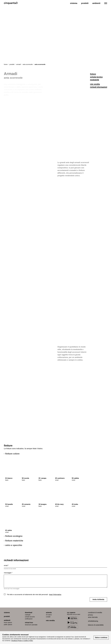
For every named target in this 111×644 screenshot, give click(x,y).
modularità (95, 80)
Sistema (74, 3)
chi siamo (49, 615)
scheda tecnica (96, 77)
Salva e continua (101, 638)
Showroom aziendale (31, 625)
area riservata (93, 617)
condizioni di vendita (95, 613)
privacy (90, 615)
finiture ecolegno (14, 536)
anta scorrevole (28, 64)
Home (6, 64)
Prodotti (85, 3)
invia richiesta (98, 599)
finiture (93, 74)
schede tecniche (30, 617)
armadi (19, 64)
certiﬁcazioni (29, 619)
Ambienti (96, 3)
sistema (7, 613)
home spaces (8, 623)
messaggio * (8, 573)
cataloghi (28, 615)
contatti (48, 617)
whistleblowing (93, 621)
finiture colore (12, 454)
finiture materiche (14, 541)
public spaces (8, 625)
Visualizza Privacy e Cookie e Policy (22, 641)
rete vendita (95, 84)
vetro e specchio (14, 545)
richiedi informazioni (99, 87)
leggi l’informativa (55, 595)
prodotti (12, 64)
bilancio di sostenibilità (96, 625)
